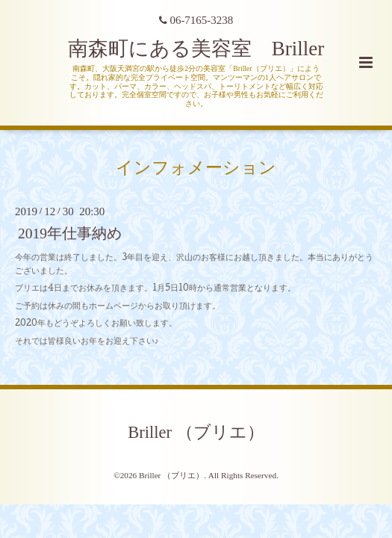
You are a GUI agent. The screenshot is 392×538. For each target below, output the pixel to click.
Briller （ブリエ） (196, 432)
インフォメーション (196, 168)
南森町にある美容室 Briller (196, 49)
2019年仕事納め (70, 234)
